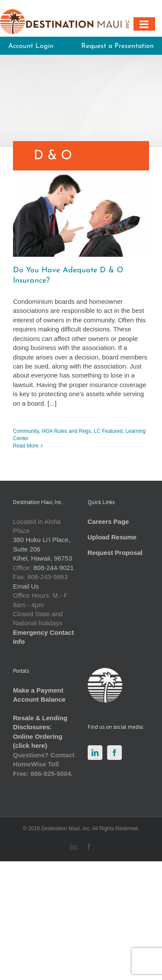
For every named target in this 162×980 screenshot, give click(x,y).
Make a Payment (38, 690)
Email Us (26, 586)
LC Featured (108, 431)
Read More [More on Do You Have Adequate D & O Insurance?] (26, 446)
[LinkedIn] (95, 753)
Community (26, 431)
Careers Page (108, 522)
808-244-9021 (53, 568)
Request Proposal (115, 553)
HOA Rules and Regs (66, 431)
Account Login (31, 46)
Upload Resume (112, 537)
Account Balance (39, 699)
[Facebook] (114, 753)
